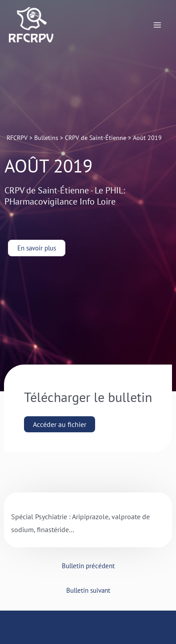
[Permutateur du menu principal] (157, 25)
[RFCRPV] (31, 25)
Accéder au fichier (60, 424)
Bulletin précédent (88, 566)
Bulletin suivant (88, 590)
